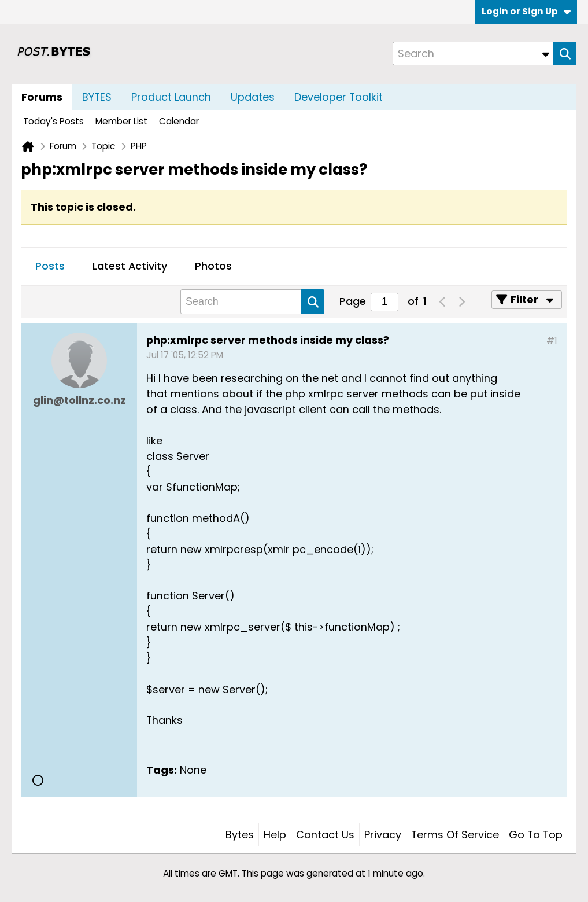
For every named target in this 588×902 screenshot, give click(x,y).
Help (275, 835)
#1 (552, 340)
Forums (42, 97)
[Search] (473, 54)
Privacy (383, 835)
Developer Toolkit (339, 97)
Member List (121, 121)
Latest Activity (130, 266)
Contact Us (325, 835)
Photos (213, 266)
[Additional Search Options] (546, 54)
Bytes (240, 835)
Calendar (179, 121)
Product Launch (171, 97)
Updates (253, 97)
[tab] (50, 267)
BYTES (97, 97)
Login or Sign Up (526, 11)
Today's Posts (53, 121)
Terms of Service (455, 835)
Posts (50, 266)
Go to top (536, 835)
